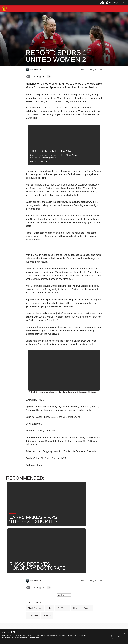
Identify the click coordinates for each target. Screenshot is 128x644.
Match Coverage (35, 549)
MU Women (62, 549)
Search (87, 549)
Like (49, 549)
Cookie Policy (34, 638)
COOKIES (9, 632)
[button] (11, 9)
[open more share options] (49, 77)
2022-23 (47, 556)
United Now (33, 556)
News (76, 549)
